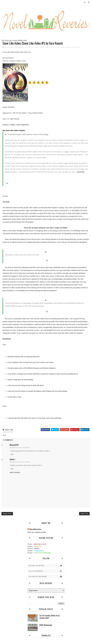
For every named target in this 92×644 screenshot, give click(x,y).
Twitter (24, 61)
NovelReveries (36, 529)
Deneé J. (13, 459)
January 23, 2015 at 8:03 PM (21, 447)
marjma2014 (14, 445)
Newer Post (7, 514)
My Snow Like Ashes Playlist (14, 130)
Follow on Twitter (47, 566)
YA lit (79, 47)
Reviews (68, 47)
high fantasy (50, 47)
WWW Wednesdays (46, 625)
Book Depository (23, 125)
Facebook (19, 61)
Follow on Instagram (47, 577)
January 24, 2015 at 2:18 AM (21, 462)
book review (35, 47)
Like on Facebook (47, 571)
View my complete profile (37, 532)
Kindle (13, 125)
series (74, 47)
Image (57, 47)
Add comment (15, 472)
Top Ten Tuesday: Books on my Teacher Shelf (49, 617)
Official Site (6, 61)
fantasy (42, 47)
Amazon (6, 125)
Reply (12, 454)
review (62, 47)
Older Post (84, 514)
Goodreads (13, 61)
